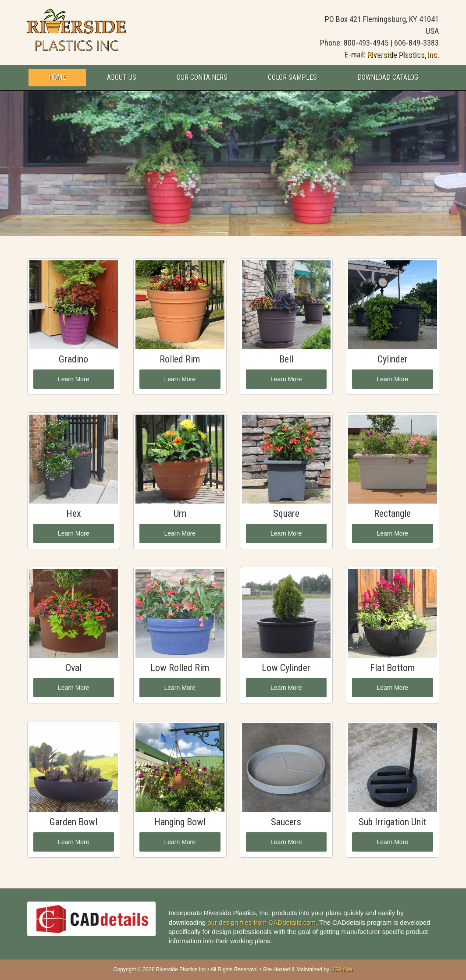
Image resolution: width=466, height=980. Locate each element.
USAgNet (341, 969)
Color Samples (292, 77)
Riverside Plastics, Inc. (403, 55)
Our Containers (202, 77)
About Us (122, 77)
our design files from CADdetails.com (261, 922)
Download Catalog (388, 77)
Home (57, 77)
